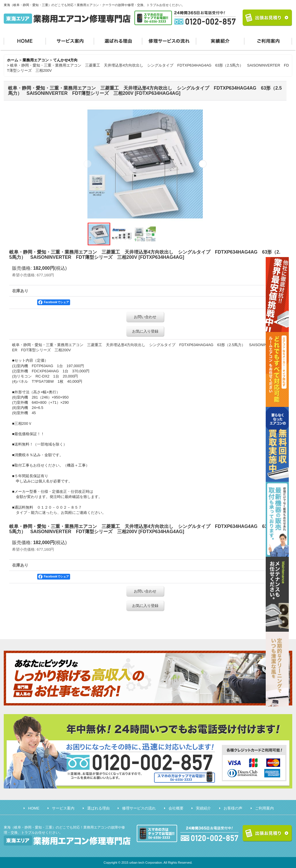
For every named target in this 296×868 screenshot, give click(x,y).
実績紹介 (220, 40)
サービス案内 (70, 40)
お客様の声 (233, 808)
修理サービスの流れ (169, 40)
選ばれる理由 (118, 40)
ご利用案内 (268, 40)
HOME (25, 40)
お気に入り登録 (145, 331)
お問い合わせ (145, 317)
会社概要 (176, 808)
